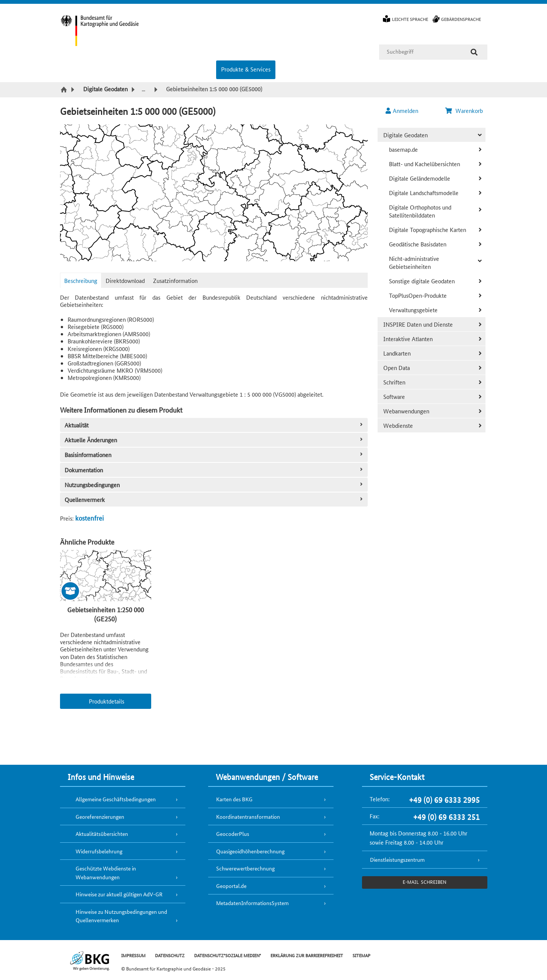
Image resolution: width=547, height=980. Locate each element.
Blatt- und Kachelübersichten (424, 164)
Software (394, 396)
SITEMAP (361, 955)
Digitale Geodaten (406, 135)
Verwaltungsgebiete (413, 310)
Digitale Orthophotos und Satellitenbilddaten (420, 211)
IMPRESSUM (133, 955)
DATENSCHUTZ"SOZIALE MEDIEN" (228, 955)
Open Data (397, 368)
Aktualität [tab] (214, 425)
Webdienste (398, 425)
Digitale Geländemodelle (420, 178)
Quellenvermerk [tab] (214, 500)
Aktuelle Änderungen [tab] (214, 440)
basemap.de (403, 149)
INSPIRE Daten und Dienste (418, 324)
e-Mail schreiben (424, 882)
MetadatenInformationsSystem (252, 903)
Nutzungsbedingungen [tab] (214, 485)
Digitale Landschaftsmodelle (424, 193)
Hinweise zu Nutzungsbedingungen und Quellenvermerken (121, 916)
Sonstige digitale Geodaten (422, 281)
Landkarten (397, 353)
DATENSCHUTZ (170, 955)
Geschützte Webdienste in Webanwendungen (106, 873)
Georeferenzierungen (100, 816)
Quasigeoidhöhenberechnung (250, 851)
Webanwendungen (406, 411)
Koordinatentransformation (248, 816)
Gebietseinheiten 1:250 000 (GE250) (106, 614)
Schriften (394, 382)
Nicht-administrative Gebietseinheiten (414, 262)
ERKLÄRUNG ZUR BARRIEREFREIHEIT (307, 955)
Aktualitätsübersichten (102, 834)
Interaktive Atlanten (408, 339)
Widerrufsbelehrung (99, 851)
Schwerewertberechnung (245, 868)
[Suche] (474, 52)
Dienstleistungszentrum (397, 859)
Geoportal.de (231, 886)
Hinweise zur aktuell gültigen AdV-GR (119, 894)
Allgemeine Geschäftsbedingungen (116, 799)
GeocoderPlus (233, 834)
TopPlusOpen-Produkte (418, 295)
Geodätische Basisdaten (418, 244)
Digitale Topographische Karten (428, 230)
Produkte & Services (246, 69)
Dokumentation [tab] (214, 470)
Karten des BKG (234, 799)
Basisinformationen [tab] (214, 455)
